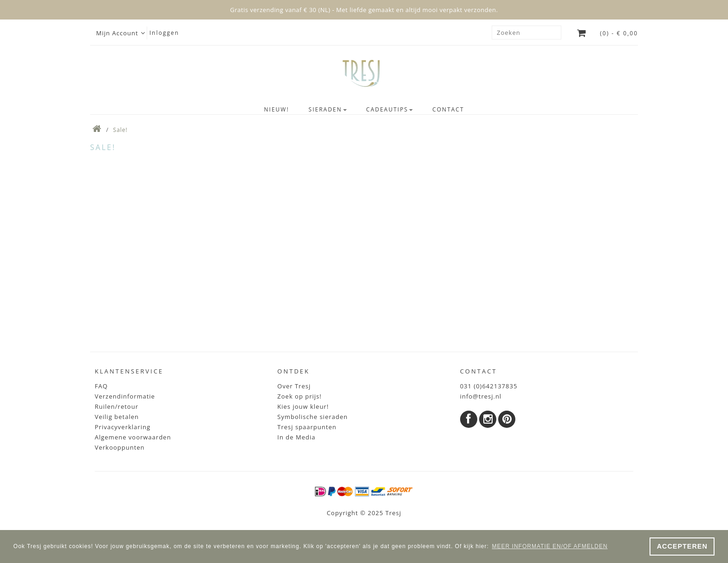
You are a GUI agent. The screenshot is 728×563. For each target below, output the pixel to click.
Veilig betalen (117, 417)
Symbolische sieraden (312, 417)
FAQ (101, 386)
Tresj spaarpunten (307, 427)
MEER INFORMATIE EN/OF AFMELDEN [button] (550, 546)
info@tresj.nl (481, 396)
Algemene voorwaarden (133, 437)
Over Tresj (294, 386)
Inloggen (164, 33)
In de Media (296, 437)
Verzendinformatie (125, 396)
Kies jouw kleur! (303, 406)
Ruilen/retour (117, 406)
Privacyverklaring (123, 427)
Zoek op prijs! (299, 396)
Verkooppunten (120, 447)
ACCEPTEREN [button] (682, 546)
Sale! (120, 130)
